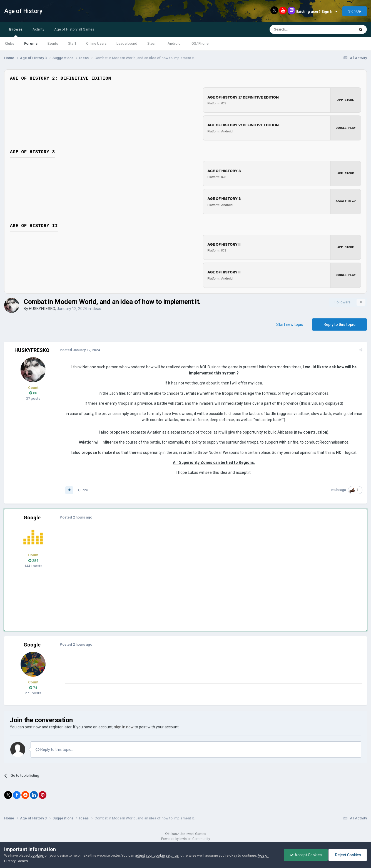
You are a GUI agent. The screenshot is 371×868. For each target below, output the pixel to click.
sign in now (124, 726)
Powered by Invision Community (186, 838)
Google (32, 517)
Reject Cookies (348, 855)
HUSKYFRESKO (42, 308)
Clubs (10, 43)
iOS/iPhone (200, 43)
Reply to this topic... (55, 748)
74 (33, 687)
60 (33, 392)
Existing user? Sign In (317, 12)
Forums (31, 43)
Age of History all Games (74, 29)
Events (53, 43)
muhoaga (339, 489)
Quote (83, 489)
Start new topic (290, 323)
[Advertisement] (166, 569)
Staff (72, 43)
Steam (152, 43)
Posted (80, 349)
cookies (37, 855)
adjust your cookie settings (157, 855)
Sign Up (355, 11)
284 (33, 559)
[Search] (299, 29)
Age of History (23, 11)
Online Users (96, 43)
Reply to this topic (339, 323)
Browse (16, 32)
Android (174, 43)
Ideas (96, 308)
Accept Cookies (306, 855)
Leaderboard (127, 43)
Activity (38, 29)
